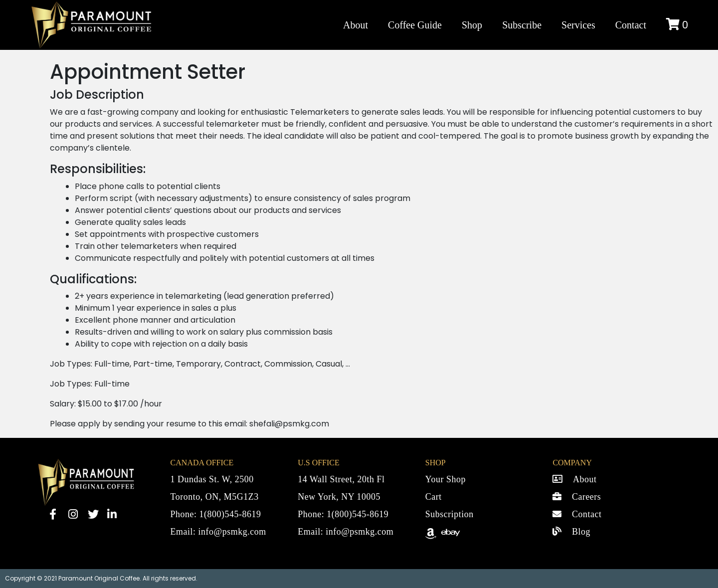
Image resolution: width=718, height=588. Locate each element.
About (356, 25)
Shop (472, 25)
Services (578, 25)
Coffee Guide (415, 25)
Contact (631, 25)
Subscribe (522, 25)
